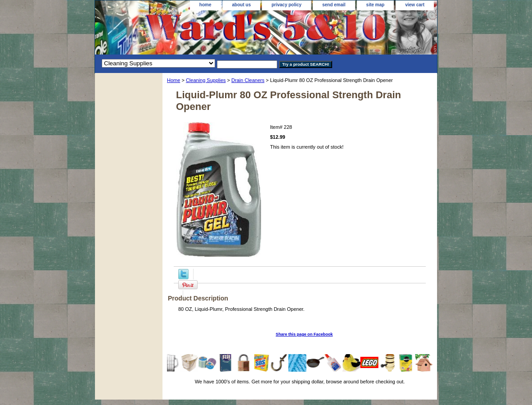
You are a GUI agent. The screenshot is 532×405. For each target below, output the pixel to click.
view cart (415, 5)
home (205, 5)
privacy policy (286, 5)
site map (376, 5)
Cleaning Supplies (206, 80)
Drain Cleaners (248, 80)
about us (242, 5)
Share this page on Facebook (304, 334)
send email (334, 5)
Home (174, 80)
